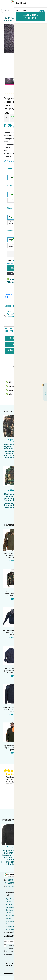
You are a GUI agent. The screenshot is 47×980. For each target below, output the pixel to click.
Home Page (8, 17)
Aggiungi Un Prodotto (31, 17)
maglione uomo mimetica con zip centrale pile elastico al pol (12, 594)
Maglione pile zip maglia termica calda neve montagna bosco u (12, 555)
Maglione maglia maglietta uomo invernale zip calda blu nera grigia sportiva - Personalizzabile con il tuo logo (11, 857)
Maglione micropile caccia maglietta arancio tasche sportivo (12, 748)
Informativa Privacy (13, 927)
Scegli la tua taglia (12, 929)
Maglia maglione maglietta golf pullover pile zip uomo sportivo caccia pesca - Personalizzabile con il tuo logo (12, 501)
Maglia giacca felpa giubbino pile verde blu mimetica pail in (12, 671)
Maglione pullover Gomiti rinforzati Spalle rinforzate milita (12, 709)
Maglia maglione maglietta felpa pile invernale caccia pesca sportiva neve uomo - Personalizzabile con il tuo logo (12, 451)
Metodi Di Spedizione (13, 902)
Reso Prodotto (11, 899)
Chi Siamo (9, 910)
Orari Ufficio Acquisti (13, 921)
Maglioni (7, 19)
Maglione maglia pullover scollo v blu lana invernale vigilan (12, 632)
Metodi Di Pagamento (13, 913)
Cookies (9, 924)
